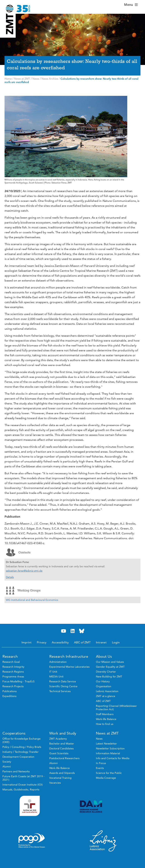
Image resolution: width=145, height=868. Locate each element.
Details (10, 577)
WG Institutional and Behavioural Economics (32, 600)
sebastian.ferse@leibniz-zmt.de (24, 571)
